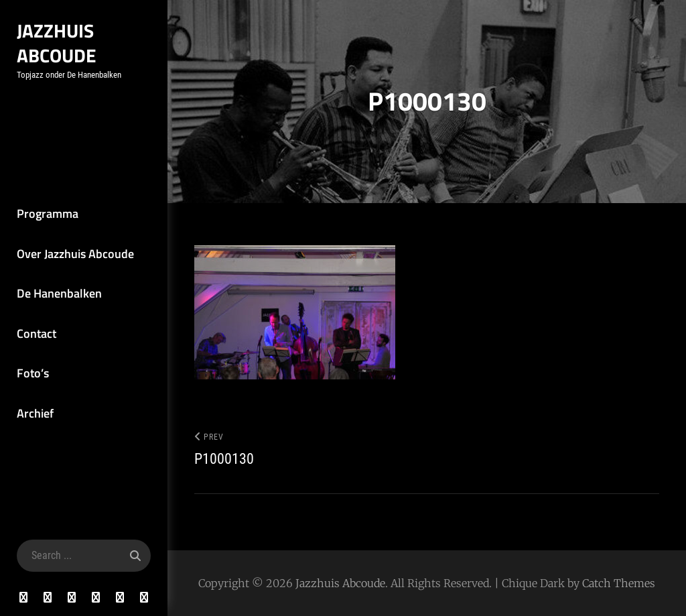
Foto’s (33, 373)
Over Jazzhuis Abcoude (75, 254)
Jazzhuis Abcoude (57, 43)
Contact (37, 333)
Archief (35, 413)
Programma (48, 213)
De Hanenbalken (59, 293)
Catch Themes (619, 583)
